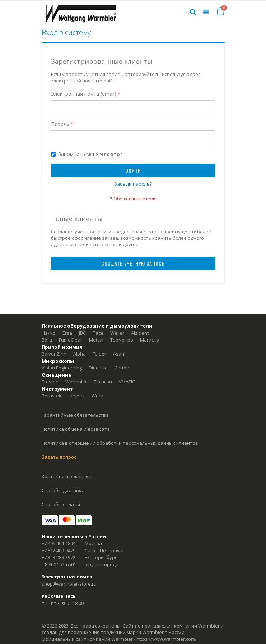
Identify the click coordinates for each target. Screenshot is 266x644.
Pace (98, 333)
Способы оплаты (61, 504)
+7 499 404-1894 (59, 543)
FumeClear (71, 340)
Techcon (103, 382)
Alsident (140, 333)
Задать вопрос (59, 457)
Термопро (122, 340)
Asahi (119, 354)
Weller (117, 333)
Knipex (77, 396)
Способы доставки (63, 490)
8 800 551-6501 (60, 564)
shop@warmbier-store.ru (69, 584)
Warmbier (76, 382)
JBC (82, 333)
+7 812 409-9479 (59, 550)
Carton (122, 368)
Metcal (96, 340)
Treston (50, 382)
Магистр (150, 340)
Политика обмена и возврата (76, 429)
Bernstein (52, 396)
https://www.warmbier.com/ (167, 639)
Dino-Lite (98, 368)
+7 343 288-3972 (59, 557)
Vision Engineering (62, 368)
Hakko (49, 333)
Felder (99, 354)
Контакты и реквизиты (68, 476)
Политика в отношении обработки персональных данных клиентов (120, 443)
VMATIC (127, 382)
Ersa (67, 333)
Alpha (80, 354)
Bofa (47, 340)
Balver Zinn (54, 354)
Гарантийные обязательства (75, 415)
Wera (97, 396)
